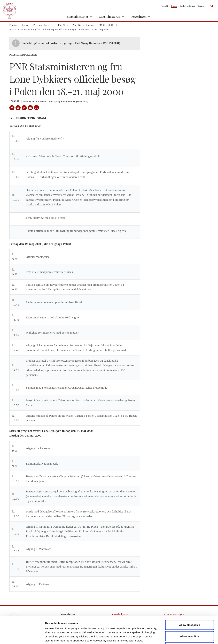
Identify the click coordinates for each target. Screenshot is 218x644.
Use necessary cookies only (190, 622)
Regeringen (139, 16)
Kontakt (164, 6)
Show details (179, 637)
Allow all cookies (190, 599)
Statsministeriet (78, 16)
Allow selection (190, 611)
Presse (174, 6)
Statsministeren (110, 16)
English (202, 6)
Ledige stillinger (188, 6)
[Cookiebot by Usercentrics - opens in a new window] (22, 637)
